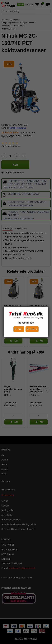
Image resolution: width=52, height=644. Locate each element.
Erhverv (32, 329)
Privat (19, 329)
